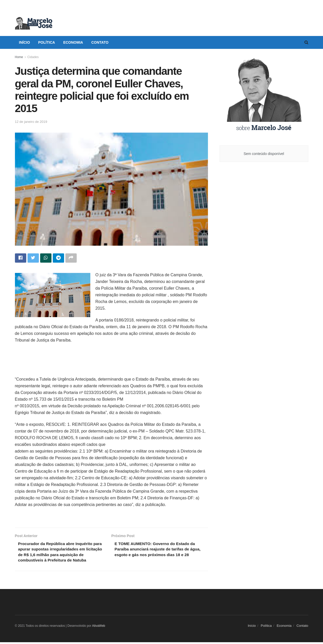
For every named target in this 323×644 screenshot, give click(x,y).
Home (19, 57)
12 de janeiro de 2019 (31, 122)
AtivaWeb (98, 628)
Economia (73, 42)
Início (25, 42)
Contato (100, 42)
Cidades (33, 57)
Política (46, 42)
